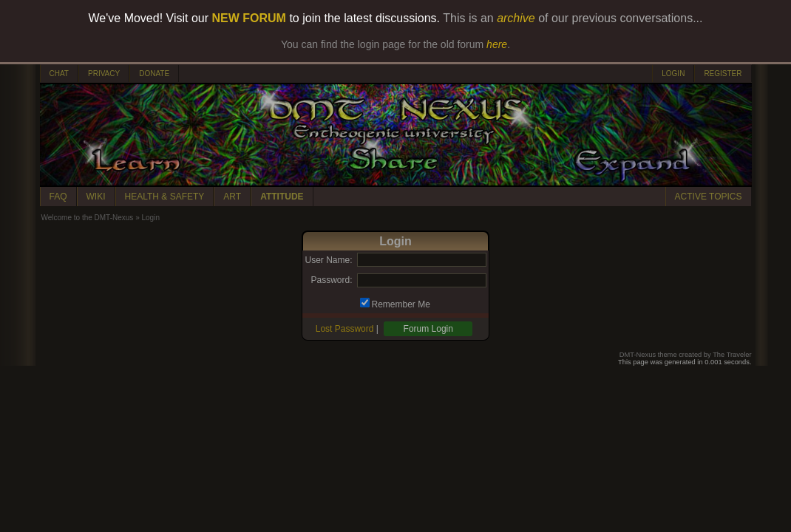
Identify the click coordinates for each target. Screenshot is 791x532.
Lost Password (345, 329)
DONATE (154, 74)
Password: (331, 280)
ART (232, 197)
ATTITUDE (282, 197)
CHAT (59, 74)
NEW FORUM (249, 18)
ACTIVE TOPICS (709, 197)
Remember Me (401, 304)
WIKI (96, 197)
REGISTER (723, 74)
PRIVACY (104, 74)
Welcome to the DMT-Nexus (88, 218)
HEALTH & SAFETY (165, 197)
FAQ (58, 197)
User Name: (328, 260)
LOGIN (673, 74)
